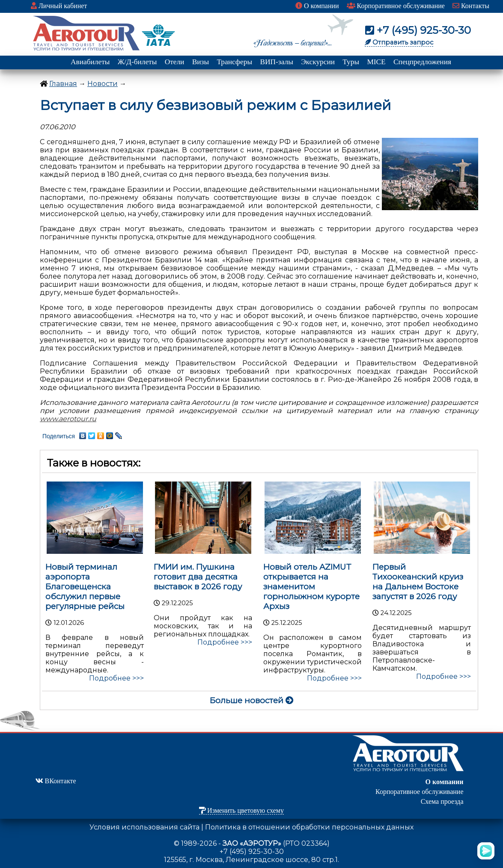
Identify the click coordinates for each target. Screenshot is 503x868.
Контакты (471, 6)
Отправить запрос (399, 42)
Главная (63, 84)
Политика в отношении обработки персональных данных (309, 827)
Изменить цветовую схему (241, 810)
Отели (175, 62)
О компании (317, 6)
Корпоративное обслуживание (396, 6)
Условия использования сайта (144, 827)
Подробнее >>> (116, 678)
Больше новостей (252, 700)
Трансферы (234, 62)
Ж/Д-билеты (137, 62)
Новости (103, 84)
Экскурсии (318, 62)
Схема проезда (442, 801)
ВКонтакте (56, 781)
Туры (351, 62)
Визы (201, 62)
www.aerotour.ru (68, 419)
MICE (376, 62)
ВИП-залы (276, 62)
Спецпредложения (422, 62)
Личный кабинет (59, 6)
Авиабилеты (90, 62)
